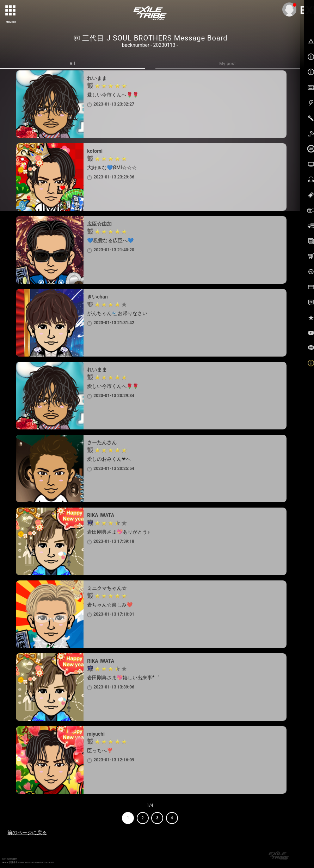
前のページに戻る (27, 832)
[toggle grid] (11, 11)
